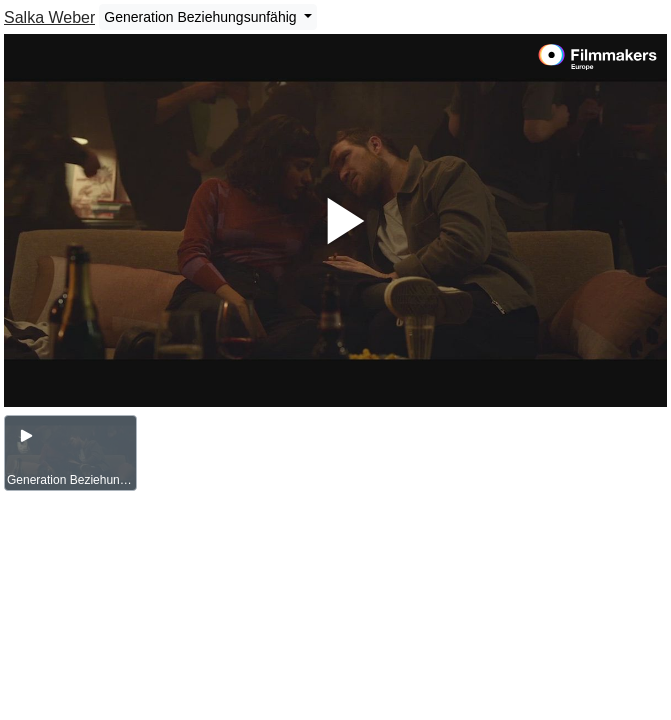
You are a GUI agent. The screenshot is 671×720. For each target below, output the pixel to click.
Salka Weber (49, 17)
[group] (70, 453)
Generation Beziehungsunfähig (202, 17)
